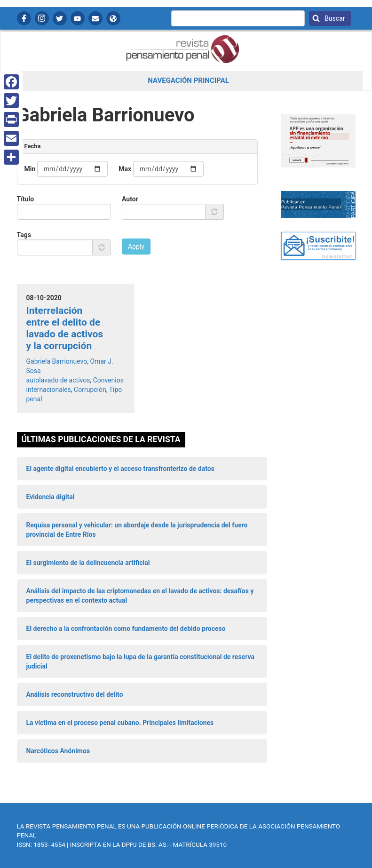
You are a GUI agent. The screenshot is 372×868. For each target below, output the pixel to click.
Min (30, 169)
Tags (24, 235)
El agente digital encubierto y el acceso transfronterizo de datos (120, 469)
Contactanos (95, 18)
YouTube (78, 18)
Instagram (42, 18)
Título (26, 199)
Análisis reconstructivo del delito (75, 694)
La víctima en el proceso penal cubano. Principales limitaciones (120, 723)
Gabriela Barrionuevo (57, 361)
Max (125, 169)
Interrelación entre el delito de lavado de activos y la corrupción (65, 328)
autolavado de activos (58, 380)
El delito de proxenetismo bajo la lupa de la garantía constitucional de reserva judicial (140, 661)
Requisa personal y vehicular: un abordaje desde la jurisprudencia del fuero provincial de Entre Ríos (137, 530)
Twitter (60, 18)
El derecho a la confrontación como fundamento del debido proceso (126, 629)
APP (113, 18)
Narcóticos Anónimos (58, 751)
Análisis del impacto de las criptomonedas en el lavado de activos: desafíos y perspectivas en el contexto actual (140, 596)
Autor (130, 199)
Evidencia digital (51, 497)
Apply (136, 247)
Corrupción (90, 390)
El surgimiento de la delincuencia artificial (88, 563)
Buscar (334, 18)
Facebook (24, 18)
